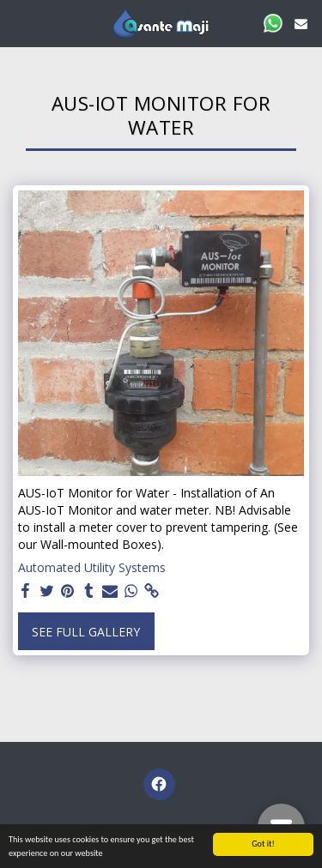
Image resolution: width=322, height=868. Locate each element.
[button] (19, 23)
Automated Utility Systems (92, 567)
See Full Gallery (86, 632)
